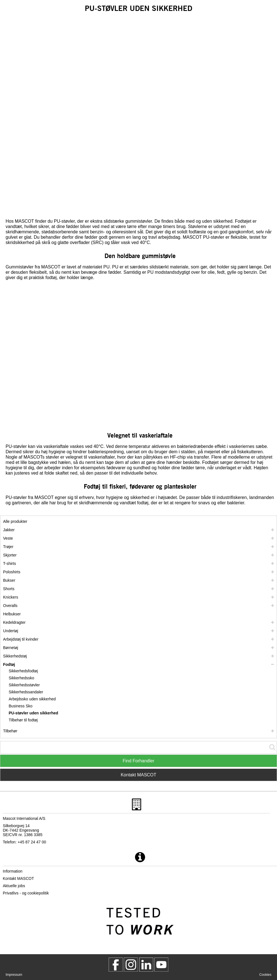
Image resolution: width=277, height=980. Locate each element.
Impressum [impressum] (14, 975)
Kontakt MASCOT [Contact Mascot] (138, 775)
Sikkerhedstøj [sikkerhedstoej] (15, 656)
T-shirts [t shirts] (10, 563)
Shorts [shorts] (9, 589)
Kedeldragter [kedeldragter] (14, 622)
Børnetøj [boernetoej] (11, 648)
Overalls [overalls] (10, 606)
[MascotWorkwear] (116, 965)
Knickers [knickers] (11, 597)
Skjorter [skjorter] (10, 555)
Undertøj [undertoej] (11, 631)
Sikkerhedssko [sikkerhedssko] (21, 678)
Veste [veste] (8, 538)
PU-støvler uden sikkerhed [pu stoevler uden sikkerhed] (33, 713)
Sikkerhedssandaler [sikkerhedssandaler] (26, 692)
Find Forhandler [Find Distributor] (138, 761)
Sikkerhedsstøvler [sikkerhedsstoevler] (24, 685)
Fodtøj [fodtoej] (9, 664)
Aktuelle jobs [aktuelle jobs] (14, 886)
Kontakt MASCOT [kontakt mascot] (18, 878)
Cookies (265, 975)
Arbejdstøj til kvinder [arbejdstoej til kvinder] (21, 639)
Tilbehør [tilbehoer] (10, 731)
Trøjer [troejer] (8, 547)
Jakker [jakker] (9, 530)
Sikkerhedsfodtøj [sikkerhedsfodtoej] (23, 671)
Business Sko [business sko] (21, 706)
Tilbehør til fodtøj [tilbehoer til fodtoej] (23, 720)
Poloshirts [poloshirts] (12, 572)
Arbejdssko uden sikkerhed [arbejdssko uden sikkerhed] (32, 699)
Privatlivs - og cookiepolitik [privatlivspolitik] (26, 893)
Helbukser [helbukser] (12, 614)
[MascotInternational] (161, 965)
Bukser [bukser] (9, 580)
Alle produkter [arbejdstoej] (15, 521)
